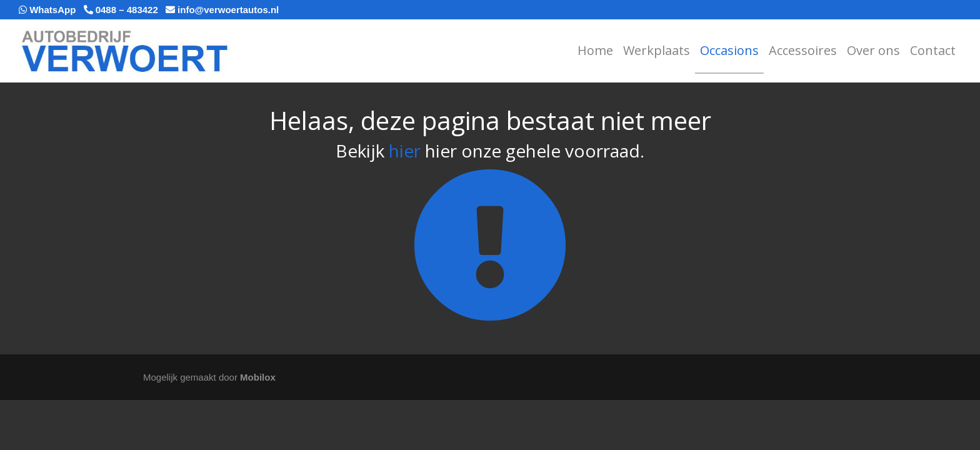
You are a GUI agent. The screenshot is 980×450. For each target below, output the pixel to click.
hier (405, 151)
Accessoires (803, 50)
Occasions (729, 50)
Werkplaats (657, 50)
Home (595, 50)
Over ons (873, 50)
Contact (933, 50)
